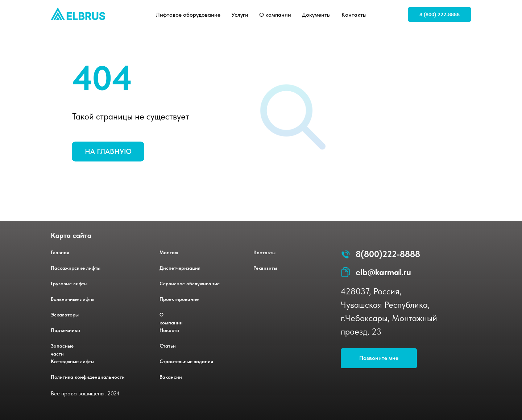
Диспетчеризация (180, 268)
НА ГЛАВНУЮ (108, 151)
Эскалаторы (65, 315)
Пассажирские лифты (76, 268)
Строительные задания (186, 361)
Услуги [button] (240, 15)
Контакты (354, 15)
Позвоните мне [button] (379, 358)
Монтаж (169, 252)
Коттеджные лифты (72, 361)
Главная (60, 252)
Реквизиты (265, 268)
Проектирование (179, 299)
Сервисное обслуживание (190, 283)
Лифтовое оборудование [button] (188, 15)
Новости (169, 330)
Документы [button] (316, 15)
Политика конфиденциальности (88, 377)
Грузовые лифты (69, 283)
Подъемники (65, 330)
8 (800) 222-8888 (440, 14)
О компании (171, 319)
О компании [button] (275, 15)
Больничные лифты (72, 299)
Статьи (168, 346)
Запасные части (62, 350)
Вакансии (171, 377)
